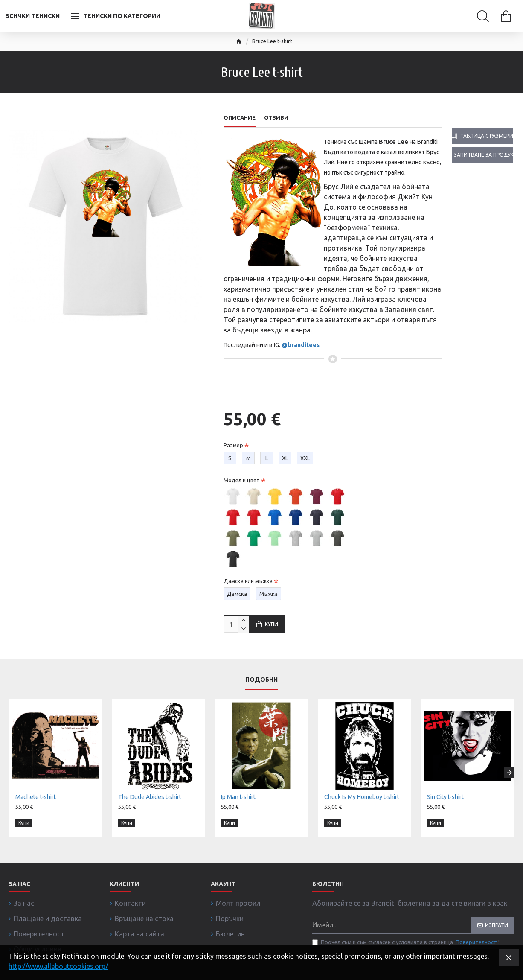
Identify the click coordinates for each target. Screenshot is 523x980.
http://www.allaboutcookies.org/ (58, 966)
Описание (240, 117)
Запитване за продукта (484, 155)
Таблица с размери (487, 136)
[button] (509, 787)
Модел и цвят (242, 472)
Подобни (261, 697)
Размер (233, 437)
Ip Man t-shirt (238, 814)
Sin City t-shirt (445, 814)
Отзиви (276, 117)
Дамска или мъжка (248, 573)
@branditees (301, 345)
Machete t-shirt (36, 814)
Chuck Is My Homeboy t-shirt (362, 814)
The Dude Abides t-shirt (150, 814)
